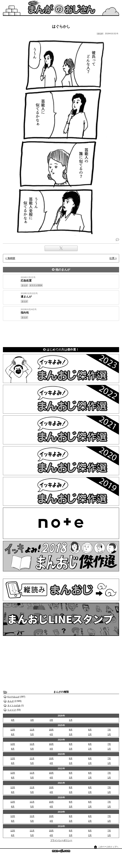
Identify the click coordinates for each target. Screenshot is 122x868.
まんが (11, 701)
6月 (13, 734)
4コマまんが (13, 697)
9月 (71, 730)
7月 (109, 730)
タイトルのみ (14, 705)
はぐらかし (61, 26)
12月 (13, 730)
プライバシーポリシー (61, 840)
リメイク (12, 710)
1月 (71, 720)
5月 (32, 734)
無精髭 (11, 258)
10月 (51, 730)
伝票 (112, 258)
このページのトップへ (108, 847)
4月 (13, 720)
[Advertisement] (61, 333)
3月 (32, 720)
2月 (51, 720)
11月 (32, 730)
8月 (90, 730)
